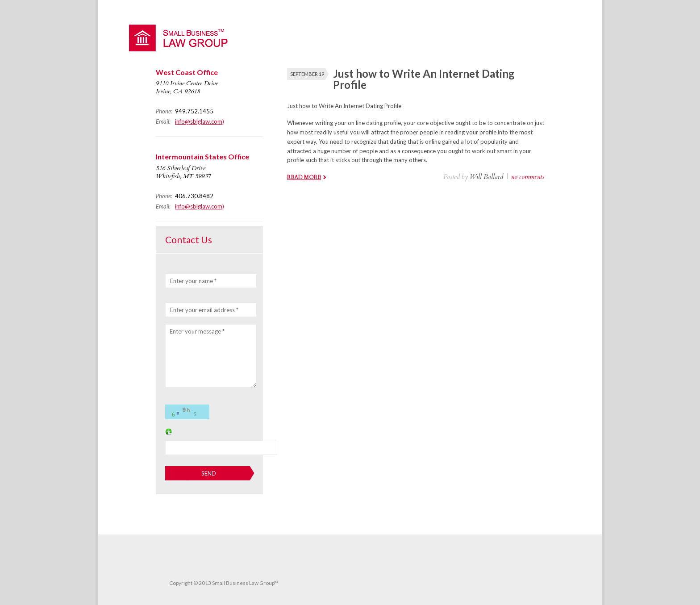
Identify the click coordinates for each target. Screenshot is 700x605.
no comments (528, 177)
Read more (304, 177)
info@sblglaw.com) (200, 121)
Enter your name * (193, 281)
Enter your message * (197, 331)
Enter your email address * (204, 310)
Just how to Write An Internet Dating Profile (424, 79)
